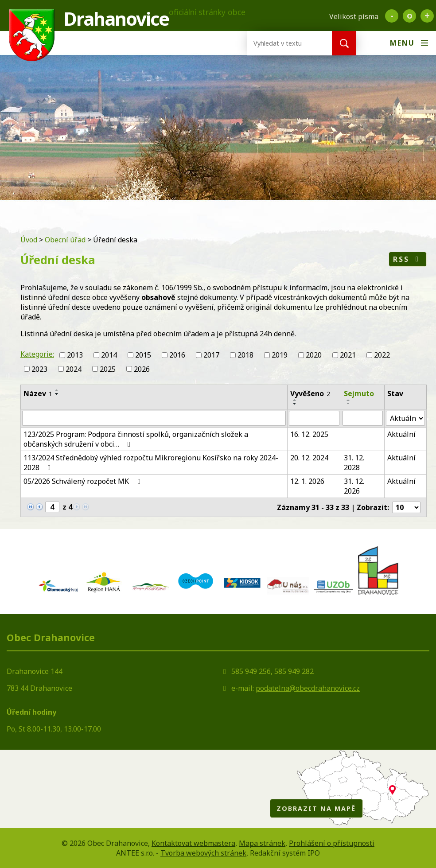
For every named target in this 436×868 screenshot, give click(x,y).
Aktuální (401, 434)
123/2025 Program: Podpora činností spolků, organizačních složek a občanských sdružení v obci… (136, 439)
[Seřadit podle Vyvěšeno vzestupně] (295, 400)
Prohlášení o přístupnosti (332, 843)
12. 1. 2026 (307, 481)
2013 (75, 355)
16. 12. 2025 (309, 434)
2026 (142, 369)
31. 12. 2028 (354, 463)
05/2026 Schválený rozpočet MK (83, 481)
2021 (348, 355)
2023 (39, 369)
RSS (407, 259)
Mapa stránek (262, 843)
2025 (108, 369)
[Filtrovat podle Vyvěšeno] (314, 418)
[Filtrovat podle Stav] (405, 418)
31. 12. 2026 (354, 486)
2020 (314, 355)
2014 (109, 355)
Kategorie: (37, 354)
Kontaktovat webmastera (193, 843)
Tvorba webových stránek (203, 853)
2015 (143, 355)
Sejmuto (359, 393)
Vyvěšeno (310, 393)
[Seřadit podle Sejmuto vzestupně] (349, 400)
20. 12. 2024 (309, 458)
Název (38, 393)
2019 (280, 355)
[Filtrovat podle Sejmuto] (363, 418)
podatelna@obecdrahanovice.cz (308, 688)
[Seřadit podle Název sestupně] (57, 394)
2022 (382, 355)
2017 (211, 355)
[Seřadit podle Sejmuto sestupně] (349, 404)
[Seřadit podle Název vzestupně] (57, 390)
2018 (245, 355)
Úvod (29, 240)
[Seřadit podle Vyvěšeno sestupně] (295, 404)
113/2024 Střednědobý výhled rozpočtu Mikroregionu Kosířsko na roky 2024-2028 (151, 463)
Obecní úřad (65, 240)
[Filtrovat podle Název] (154, 418)
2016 (177, 355)
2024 (74, 369)
